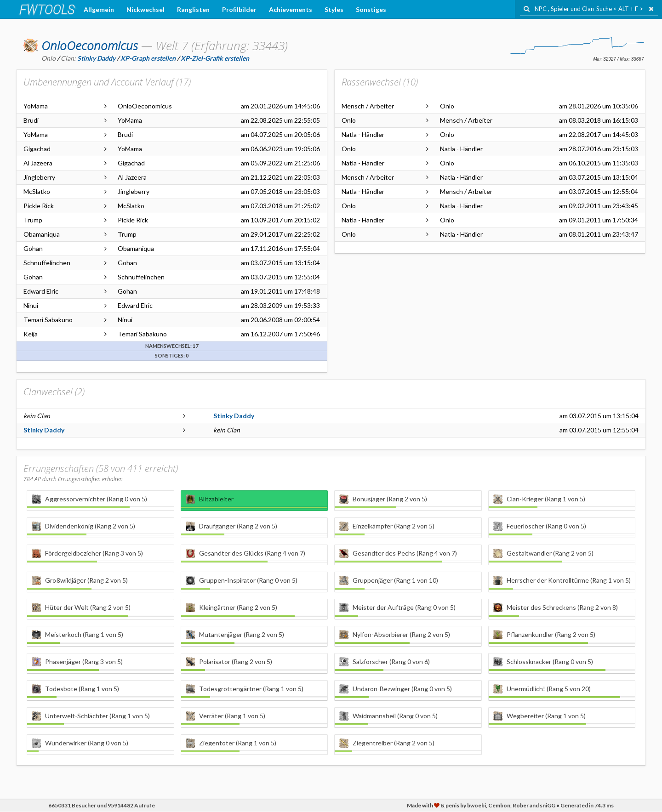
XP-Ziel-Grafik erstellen (215, 58)
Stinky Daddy (234, 416)
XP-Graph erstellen (148, 58)
